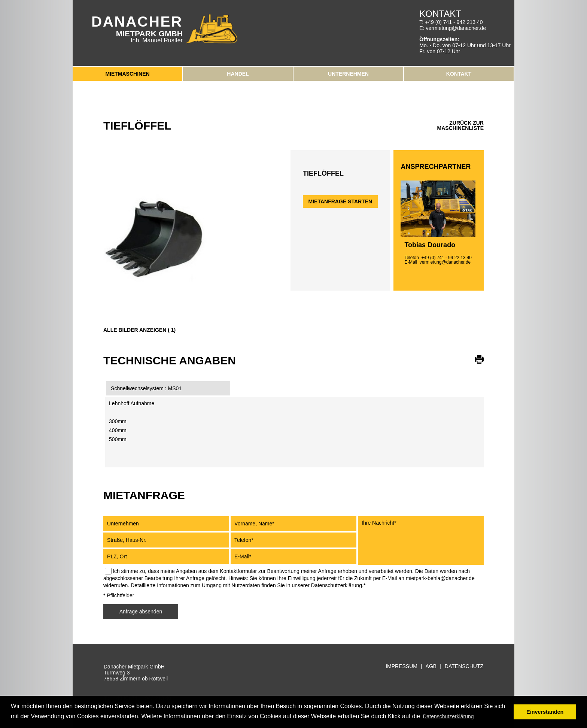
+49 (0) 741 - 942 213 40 (454, 22)
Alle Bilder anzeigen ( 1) (139, 330)
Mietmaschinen (127, 74)
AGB (431, 666)
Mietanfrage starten (340, 201)
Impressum (402, 666)
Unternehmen (348, 74)
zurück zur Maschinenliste (460, 125)
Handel (238, 74)
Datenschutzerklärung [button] (448, 716)
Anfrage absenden (141, 612)
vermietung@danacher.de (456, 28)
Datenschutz (464, 666)
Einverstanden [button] (545, 712)
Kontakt (459, 74)
